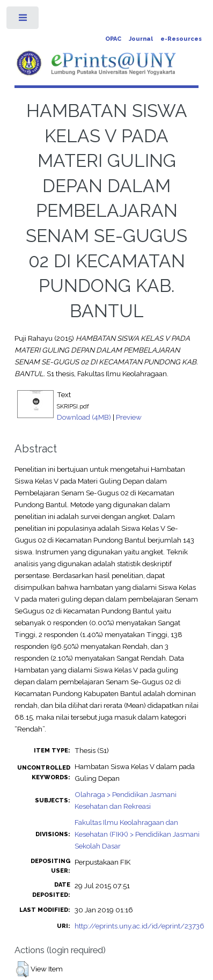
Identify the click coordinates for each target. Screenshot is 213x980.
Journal (141, 39)
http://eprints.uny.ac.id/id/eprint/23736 (139, 926)
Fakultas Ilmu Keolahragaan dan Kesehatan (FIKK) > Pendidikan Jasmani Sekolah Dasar (137, 834)
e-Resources (181, 39)
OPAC (113, 39)
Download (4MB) (84, 417)
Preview (129, 417)
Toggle (23, 20)
